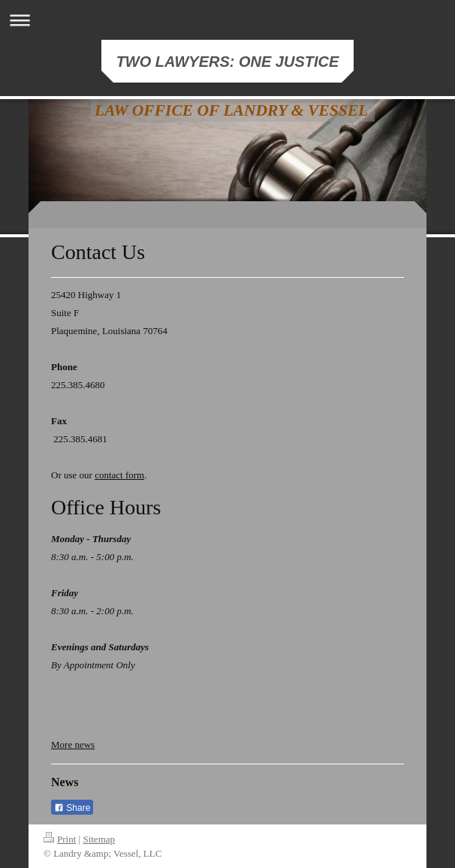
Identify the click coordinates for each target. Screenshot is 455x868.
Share (72, 808)
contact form (119, 475)
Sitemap (99, 839)
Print (60, 839)
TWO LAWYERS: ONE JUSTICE (228, 62)
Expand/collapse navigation (227, 20)
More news (73, 744)
